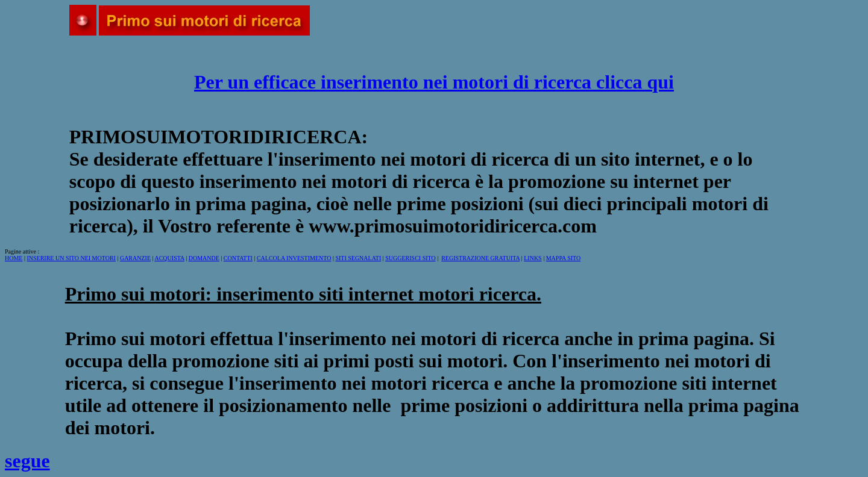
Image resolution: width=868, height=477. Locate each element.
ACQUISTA (169, 258)
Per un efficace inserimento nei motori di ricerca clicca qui (434, 82)
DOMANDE (204, 258)
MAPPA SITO (564, 258)
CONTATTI (238, 258)
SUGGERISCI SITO (410, 258)
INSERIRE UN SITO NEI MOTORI (71, 258)
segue (27, 461)
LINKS (533, 258)
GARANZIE (135, 258)
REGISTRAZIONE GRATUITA (480, 258)
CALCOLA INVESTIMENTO (294, 258)
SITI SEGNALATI (358, 258)
